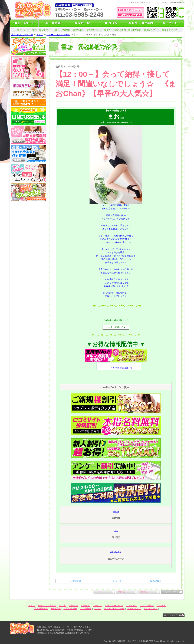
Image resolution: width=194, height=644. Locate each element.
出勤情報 (144, 592)
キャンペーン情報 (28, 30)
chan (122, 118)
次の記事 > (156, 581)
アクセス (97, 606)
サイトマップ (171, 30)
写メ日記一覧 (41, 609)
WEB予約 (56, 609)
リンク (98, 609)
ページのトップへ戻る (171, 592)
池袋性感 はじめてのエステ (130, 641)
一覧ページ (116, 581)
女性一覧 (121, 592)
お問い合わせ (95, 30)
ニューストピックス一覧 (58, 35)
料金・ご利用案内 (47, 606)
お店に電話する (116, 327)
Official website (116, 552)
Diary (116, 531)
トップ (40, 35)
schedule (116, 511)
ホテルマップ (153, 30)
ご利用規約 (136, 30)
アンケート (47, 30)
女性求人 (80, 30)
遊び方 (63, 606)
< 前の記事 (76, 581)
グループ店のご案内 (116, 30)
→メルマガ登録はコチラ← (122, 368)
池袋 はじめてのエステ (22, 35)
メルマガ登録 (64, 30)
